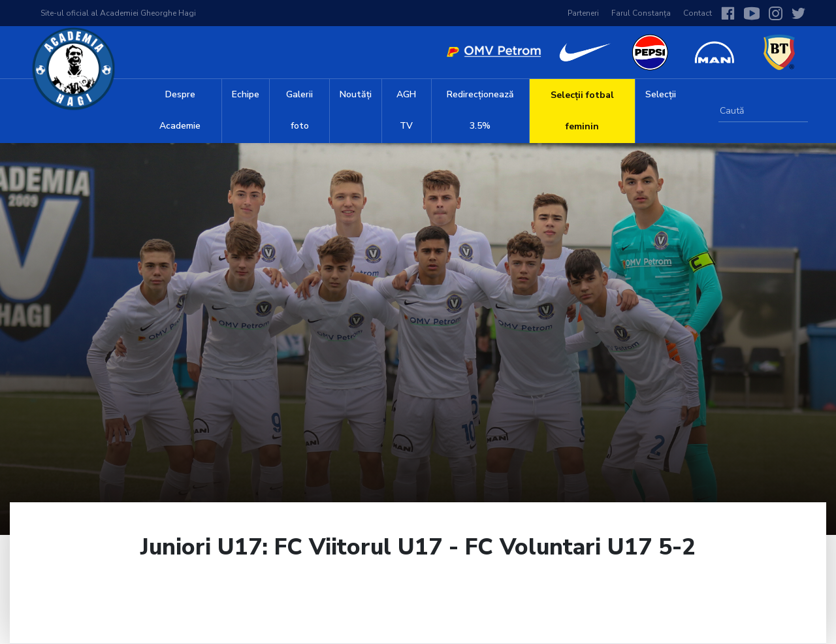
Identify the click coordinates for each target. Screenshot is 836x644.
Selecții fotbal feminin (582, 111)
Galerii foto (299, 110)
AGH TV (406, 110)
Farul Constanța (641, 13)
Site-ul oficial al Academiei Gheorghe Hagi (118, 13)
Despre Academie (180, 110)
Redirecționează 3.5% (480, 110)
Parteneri (583, 13)
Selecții (661, 94)
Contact (698, 13)
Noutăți (356, 94)
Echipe (246, 94)
